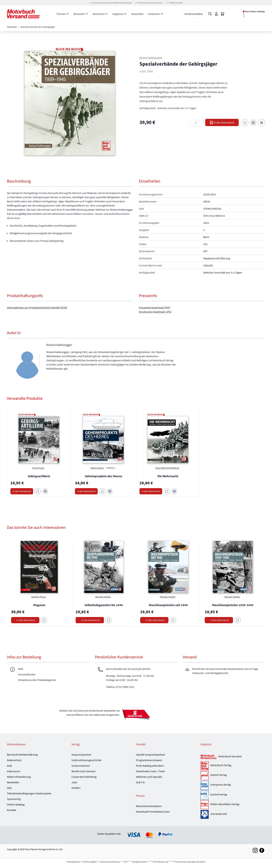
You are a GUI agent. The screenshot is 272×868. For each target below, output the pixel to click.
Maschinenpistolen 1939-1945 (233, 605)
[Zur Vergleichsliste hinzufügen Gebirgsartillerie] (45, 491)
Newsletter (138, 14)
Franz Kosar (38, 468)
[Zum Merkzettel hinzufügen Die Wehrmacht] (167, 491)
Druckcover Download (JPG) (155, 312)
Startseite (12, 27)
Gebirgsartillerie (39, 476)
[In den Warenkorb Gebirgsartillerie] (22, 491)
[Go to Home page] (23, 14)
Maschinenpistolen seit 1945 (168, 605)
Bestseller (79, 14)
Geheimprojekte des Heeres (103, 476)
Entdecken (154, 14)
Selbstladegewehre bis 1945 (104, 605)
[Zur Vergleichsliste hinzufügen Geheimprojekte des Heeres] (110, 491)
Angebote (118, 14)
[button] (70, 103)
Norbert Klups (39, 597)
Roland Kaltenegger (151, 58)
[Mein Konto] (216, 14)
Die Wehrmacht (168, 476)
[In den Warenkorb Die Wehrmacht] (151, 491)
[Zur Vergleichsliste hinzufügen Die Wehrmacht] (174, 491)
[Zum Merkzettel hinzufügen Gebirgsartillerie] (38, 491)
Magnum (39, 605)
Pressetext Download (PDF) (155, 307)
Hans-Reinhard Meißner (167, 468)
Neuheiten (99, 14)
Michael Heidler (103, 597)
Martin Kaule (97, 468)
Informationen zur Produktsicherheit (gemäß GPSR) (37, 307)
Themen (61, 14)
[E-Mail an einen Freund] (262, 123)
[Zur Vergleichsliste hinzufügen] (253, 123)
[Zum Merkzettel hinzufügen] (245, 123)
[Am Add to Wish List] (44, 620)
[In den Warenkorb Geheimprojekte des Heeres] (86, 491)
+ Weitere (110, 468)
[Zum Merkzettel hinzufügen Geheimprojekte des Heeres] (102, 491)
